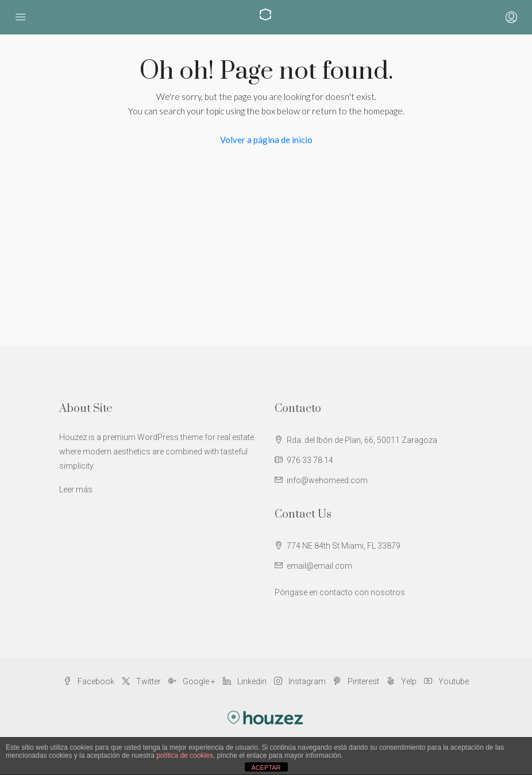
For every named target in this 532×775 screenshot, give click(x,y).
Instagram (301, 681)
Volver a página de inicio (266, 140)
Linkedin (246, 681)
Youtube (446, 681)
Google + (193, 681)
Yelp (402, 681)
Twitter (142, 681)
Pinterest (357, 681)
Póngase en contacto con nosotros (340, 592)
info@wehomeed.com (327, 480)
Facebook (90, 681)
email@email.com (319, 566)
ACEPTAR (266, 768)
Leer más (76, 489)
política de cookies (185, 755)
